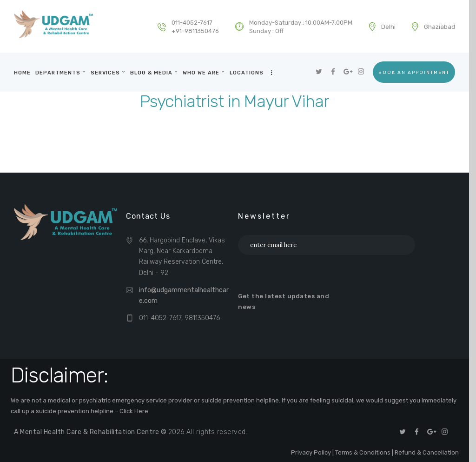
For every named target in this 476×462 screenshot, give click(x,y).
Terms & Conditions (363, 452)
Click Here (134, 411)
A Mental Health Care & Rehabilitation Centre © (91, 432)
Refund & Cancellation (427, 452)
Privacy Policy (311, 452)
